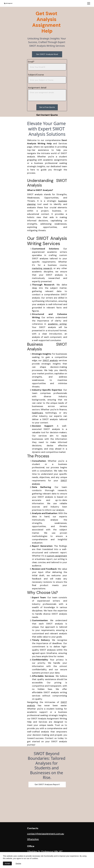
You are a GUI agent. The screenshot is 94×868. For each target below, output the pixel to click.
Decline (18, 863)
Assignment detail (37, 88)
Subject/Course (36, 75)
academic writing (57, 324)
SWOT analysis (50, 360)
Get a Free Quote (47, 107)
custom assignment (57, 556)
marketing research (42, 268)
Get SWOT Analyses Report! (47, 785)
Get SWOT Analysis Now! (47, 54)
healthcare (37, 413)
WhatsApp (33, 839)
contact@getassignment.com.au (46, 834)
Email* (31, 62)
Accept (7, 863)
